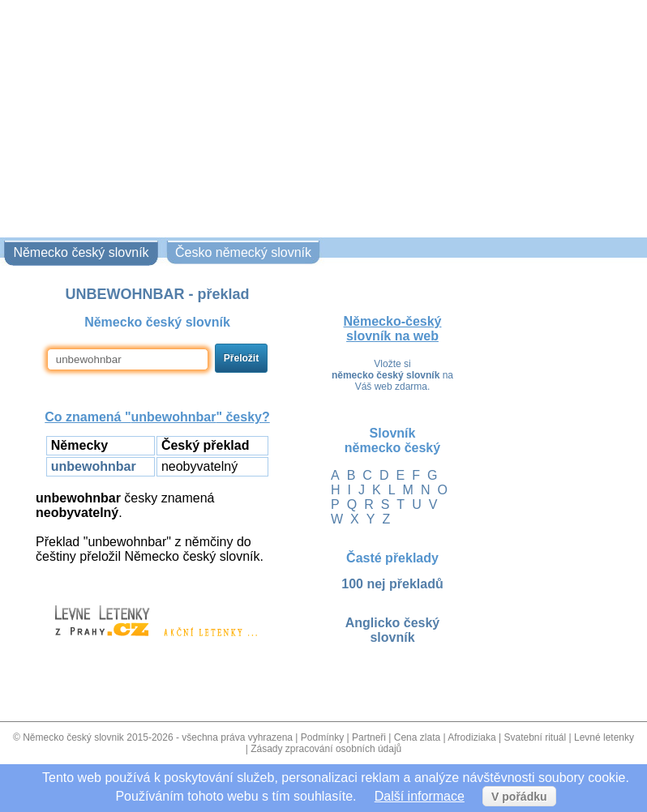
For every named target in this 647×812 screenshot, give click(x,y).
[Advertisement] (323, 116)
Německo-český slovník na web (393, 329)
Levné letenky (604, 737)
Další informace (420, 796)
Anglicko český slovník (393, 630)
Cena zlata (417, 737)
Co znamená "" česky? (157, 417)
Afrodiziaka (471, 737)
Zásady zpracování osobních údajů (326, 749)
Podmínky (322, 737)
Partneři (369, 737)
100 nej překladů (392, 584)
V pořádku (519, 797)
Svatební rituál (535, 737)
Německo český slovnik (73, 737)
